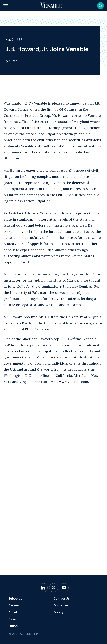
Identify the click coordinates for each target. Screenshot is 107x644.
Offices (13, 626)
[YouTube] (64, 588)
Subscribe (15, 599)
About (13, 612)
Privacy (58, 612)
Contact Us (61, 599)
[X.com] (54, 588)
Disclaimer (61, 605)
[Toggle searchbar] (101, 6)
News (12, 619)
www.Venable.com (74, 382)
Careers (14, 605)
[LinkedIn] (43, 588)
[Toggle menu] (6, 6)
